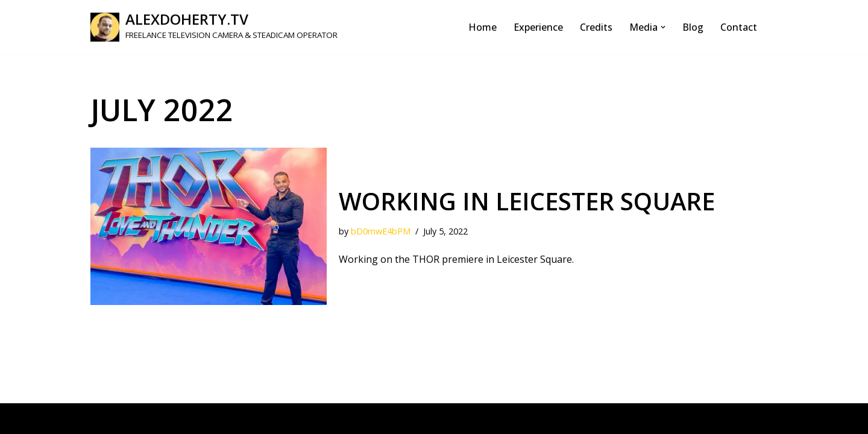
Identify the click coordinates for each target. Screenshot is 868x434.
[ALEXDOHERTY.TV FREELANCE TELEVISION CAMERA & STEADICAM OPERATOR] (214, 27)
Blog (693, 27)
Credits (596, 27)
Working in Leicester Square (527, 201)
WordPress (205, 418)
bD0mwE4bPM (381, 231)
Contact (739, 27)
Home (483, 27)
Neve (102, 418)
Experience (538, 27)
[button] (663, 27)
